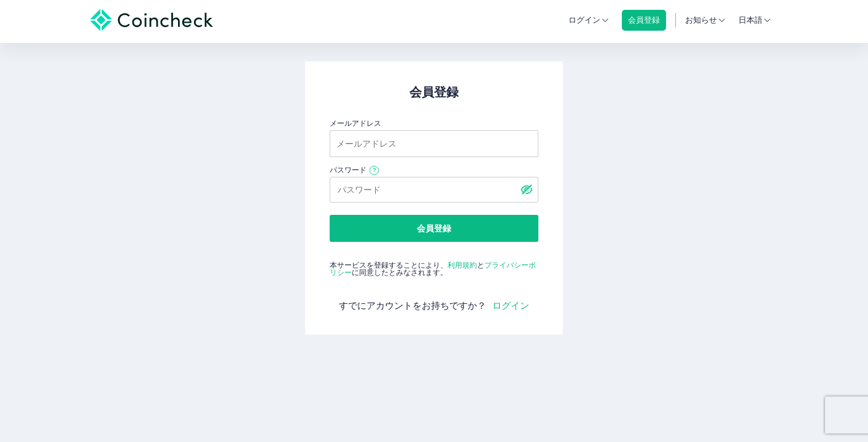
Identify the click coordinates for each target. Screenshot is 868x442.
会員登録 (434, 228)
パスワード (348, 170)
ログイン (584, 20)
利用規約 (462, 265)
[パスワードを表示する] (526, 190)
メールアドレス (355, 123)
